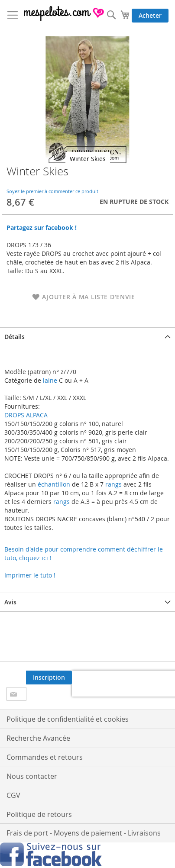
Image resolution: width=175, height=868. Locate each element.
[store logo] (64, 14)
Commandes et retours (45, 757)
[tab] (87, 337)
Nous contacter (32, 776)
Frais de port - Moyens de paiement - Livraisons (84, 833)
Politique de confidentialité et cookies (68, 719)
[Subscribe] (49, 678)
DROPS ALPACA (26, 415)
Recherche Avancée (38, 738)
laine (49, 380)
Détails (15, 337)
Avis (10, 602)
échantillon (54, 484)
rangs (113, 484)
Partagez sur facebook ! (42, 227)
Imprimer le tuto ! (30, 575)
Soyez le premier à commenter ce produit (52, 191)
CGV (13, 795)
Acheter (150, 15)
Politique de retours (39, 814)
